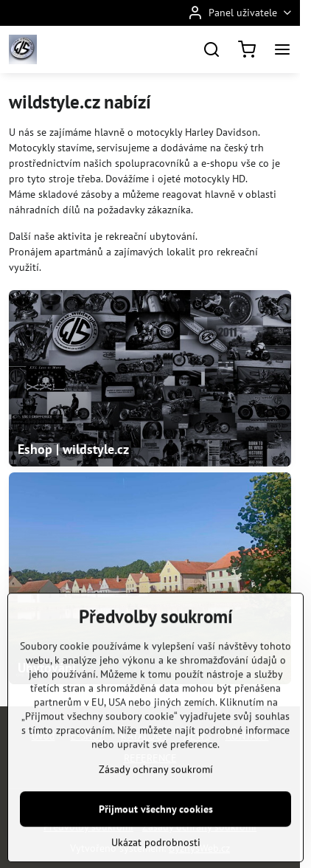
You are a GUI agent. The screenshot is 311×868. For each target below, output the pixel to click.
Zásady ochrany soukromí (156, 806)
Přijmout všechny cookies (156, 846)
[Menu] (282, 49)
